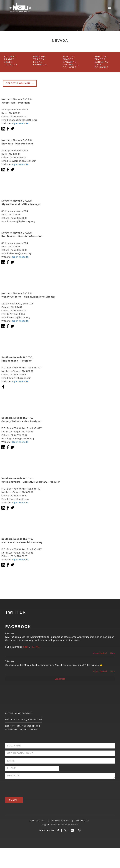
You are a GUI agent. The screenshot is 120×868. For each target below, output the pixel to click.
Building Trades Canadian (71, 62)
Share (112, 653)
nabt (26, 647)
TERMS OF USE (37, 821)
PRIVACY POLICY (60, 821)
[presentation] (29, 787)
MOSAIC (75, 825)
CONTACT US (82, 821)
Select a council (20, 83)
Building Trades (11, 61)
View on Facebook (100, 653)
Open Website (20, 123)
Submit (14, 800)
